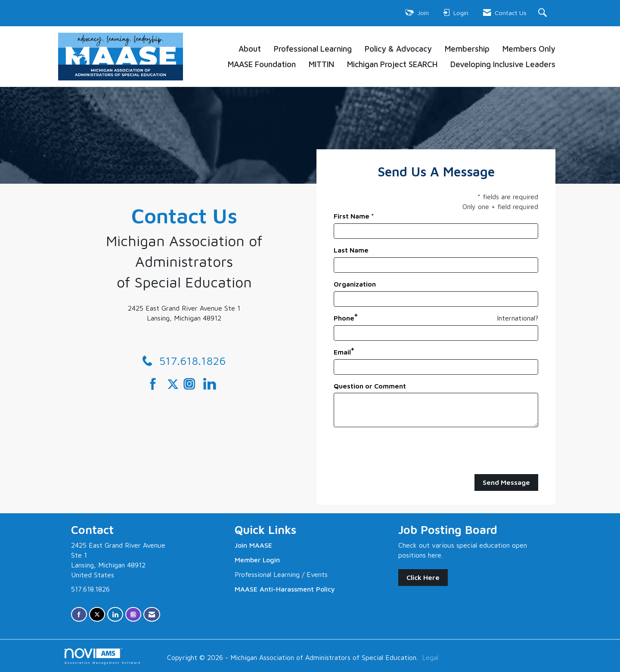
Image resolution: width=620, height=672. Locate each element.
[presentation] (399, 451)
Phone (344, 318)
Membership (467, 49)
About (250, 49)
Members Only (529, 49)
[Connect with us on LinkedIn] (212, 384)
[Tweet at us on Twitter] (174, 384)
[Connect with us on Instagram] (192, 384)
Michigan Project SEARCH (392, 64)
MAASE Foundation (262, 64)
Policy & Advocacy (398, 49)
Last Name (351, 250)
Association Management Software (103, 656)
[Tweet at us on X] (97, 615)
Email (342, 352)
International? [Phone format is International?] (518, 318)
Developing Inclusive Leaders (503, 64)
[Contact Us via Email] (152, 615)
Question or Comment (370, 386)
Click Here (423, 577)
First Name (352, 216)
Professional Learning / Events (281, 574)
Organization (355, 284)
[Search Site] (544, 13)
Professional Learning (313, 49)
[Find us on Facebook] (156, 384)
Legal (430, 657)
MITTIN (321, 64)
